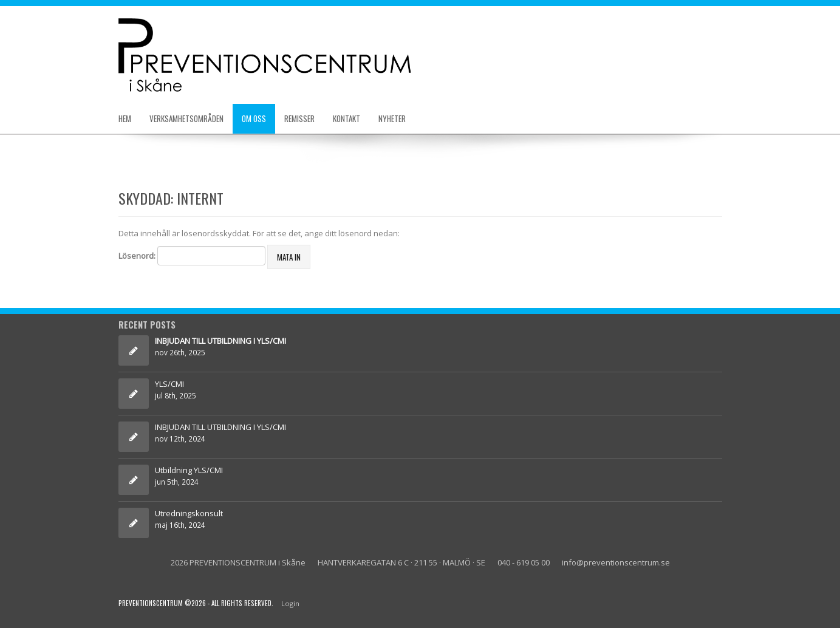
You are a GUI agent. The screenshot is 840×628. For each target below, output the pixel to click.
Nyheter (392, 118)
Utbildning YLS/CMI (189, 470)
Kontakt (347, 118)
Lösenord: (192, 256)
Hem (125, 118)
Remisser (299, 118)
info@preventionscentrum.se (616, 562)
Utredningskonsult (189, 513)
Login (290, 603)
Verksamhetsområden (186, 118)
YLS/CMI (169, 384)
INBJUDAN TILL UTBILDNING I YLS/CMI (221, 427)
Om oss (254, 118)
